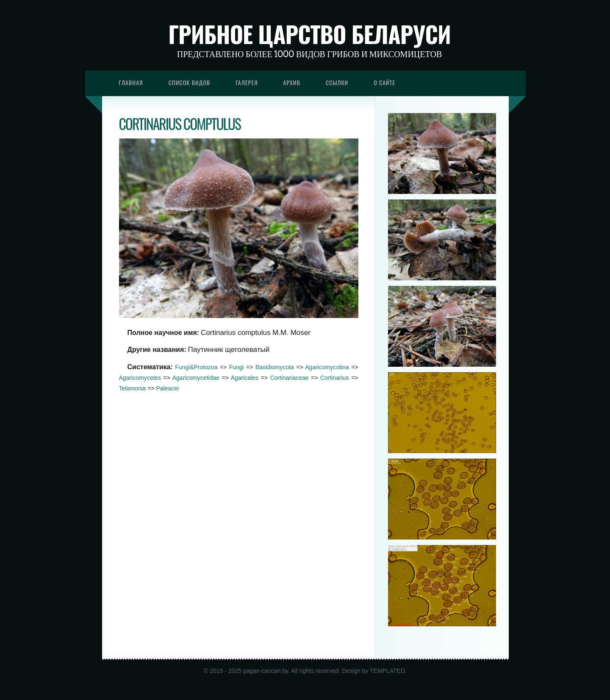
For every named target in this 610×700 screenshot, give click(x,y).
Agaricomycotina (327, 367)
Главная (131, 82)
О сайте (384, 82)
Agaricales (245, 378)
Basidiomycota (275, 367)
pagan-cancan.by (266, 671)
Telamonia (133, 388)
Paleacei (167, 388)
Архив (292, 82)
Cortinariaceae (289, 378)
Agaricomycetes (140, 378)
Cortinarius (335, 378)
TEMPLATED (387, 671)
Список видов (190, 82)
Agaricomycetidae (196, 378)
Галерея (247, 82)
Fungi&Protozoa (196, 367)
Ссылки (337, 82)
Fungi (237, 367)
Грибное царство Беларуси (309, 34)
